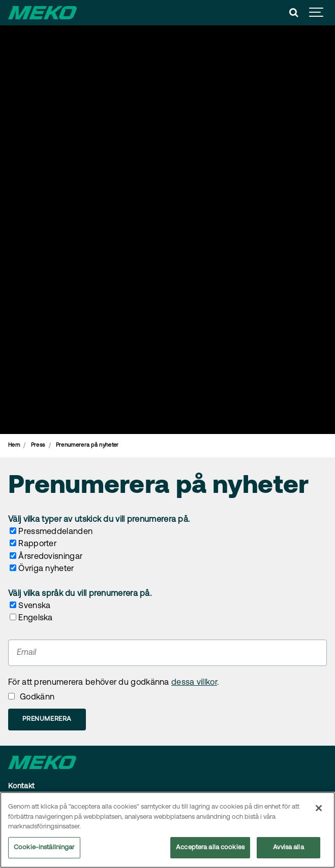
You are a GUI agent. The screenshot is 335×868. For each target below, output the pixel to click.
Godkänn (37, 697)
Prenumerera (47, 719)
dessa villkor (194, 683)
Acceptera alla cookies (210, 848)
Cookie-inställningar (44, 848)
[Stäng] (319, 809)
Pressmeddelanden (55, 532)
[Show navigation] (317, 13)
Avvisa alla (288, 848)
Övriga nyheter (46, 569)
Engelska (35, 618)
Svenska (34, 606)
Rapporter (37, 544)
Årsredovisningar (50, 557)
